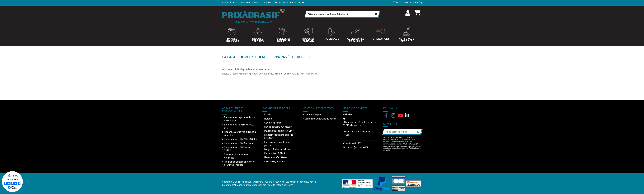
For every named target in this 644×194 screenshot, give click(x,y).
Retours (268, 119)
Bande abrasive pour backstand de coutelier (240, 119)
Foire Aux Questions (275, 162)
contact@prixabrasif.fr (357, 147)
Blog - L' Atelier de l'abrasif (278, 149)
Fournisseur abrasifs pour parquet (277, 144)
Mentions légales (313, 114)
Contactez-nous (273, 123)
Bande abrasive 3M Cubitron (238, 143)
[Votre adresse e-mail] (399, 132)
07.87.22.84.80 (230, 3)
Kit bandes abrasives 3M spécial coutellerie (240, 134)
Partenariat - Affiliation (276, 153)
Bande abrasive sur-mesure (278, 127)
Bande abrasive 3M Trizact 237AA (238, 149)
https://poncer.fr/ (285, 185)
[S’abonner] (418, 132)
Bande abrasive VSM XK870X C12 (239, 126)
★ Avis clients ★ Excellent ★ (290, 3)
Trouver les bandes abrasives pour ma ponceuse (239, 163)
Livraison (269, 114)
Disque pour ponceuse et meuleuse (237, 156)
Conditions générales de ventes (321, 119)
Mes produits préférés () (407, 3)
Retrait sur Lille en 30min (253, 3)
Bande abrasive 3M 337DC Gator (241, 139)
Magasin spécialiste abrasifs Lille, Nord (279, 136)
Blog (270, 3)
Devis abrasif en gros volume (279, 131)
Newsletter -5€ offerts (276, 157)
